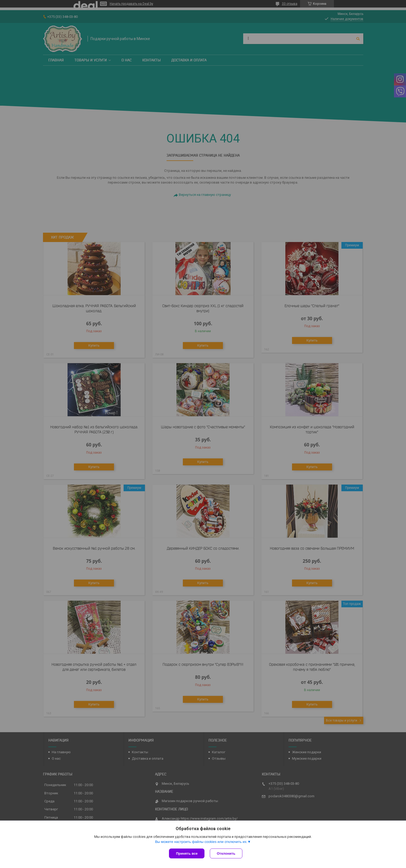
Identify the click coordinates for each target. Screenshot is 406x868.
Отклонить (226, 853)
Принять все (187, 853)
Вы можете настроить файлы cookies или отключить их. (201, 842)
